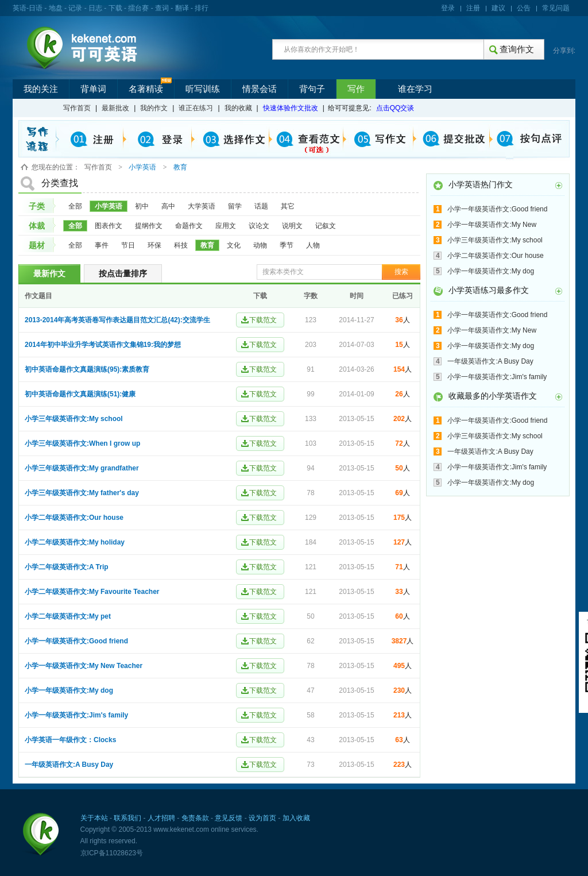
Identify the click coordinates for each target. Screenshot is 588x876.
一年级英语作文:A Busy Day (69, 765)
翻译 (182, 8)
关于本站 (94, 818)
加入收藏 (296, 818)
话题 (261, 206)
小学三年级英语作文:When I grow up (82, 443)
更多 (559, 186)
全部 (75, 206)
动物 (260, 245)
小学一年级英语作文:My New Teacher (84, 666)
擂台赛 (138, 8)
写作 (356, 89)
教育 (207, 245)
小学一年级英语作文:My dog (69, 690)
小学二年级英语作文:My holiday (75, 542)
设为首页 (262, 818)
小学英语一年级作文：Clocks (70, 740)
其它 (288, 206)
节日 (128, 245)
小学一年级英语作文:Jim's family (76, 715)
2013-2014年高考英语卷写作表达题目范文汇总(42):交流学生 (117, 320)
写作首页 (77, 108)
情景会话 (260, 89)
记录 (75, 8)
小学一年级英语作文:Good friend (76, 641)
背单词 (93, 89)
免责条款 (195, 818)
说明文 (292, 226)
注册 (473, 8)
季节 (287, 245)
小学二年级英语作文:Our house (74, 518)
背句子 (312, 89)
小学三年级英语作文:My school (74, 419)
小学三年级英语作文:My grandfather (82, 468)
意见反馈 (229, 818)
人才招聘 (161, 818)
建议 (498, 8)
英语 (20, 8)
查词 (162, 8)
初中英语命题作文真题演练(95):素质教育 (87, 369)
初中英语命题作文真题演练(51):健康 (80, 394)
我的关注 (41, 89)
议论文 (259, 226)
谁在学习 (415, 89)
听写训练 (203, 89)
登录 (448, 8)
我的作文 (154, 108)
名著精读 (146, 89)
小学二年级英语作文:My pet (68, 616)
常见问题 (556, 8)
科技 (181, 245)
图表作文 (109, 226)
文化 (234, 245)
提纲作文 (149, 226)
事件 (102, 245)
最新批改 (115, 108)
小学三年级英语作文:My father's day (82, 493)
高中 (168, 206)
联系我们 (127, 818)
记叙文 (326, 226)
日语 (36, 8)
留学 (235, 206)
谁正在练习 (196, 108)
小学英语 (109, 206)
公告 (524, 8)
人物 (313, 245)
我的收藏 (238, 108)
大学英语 (202, 206)
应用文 (226, 226)
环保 (154, 245)
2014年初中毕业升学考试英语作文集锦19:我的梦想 (103, 345)
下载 (115, 8)
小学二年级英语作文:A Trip (67, 567)
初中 (142, 206)
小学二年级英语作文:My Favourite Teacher (92, 592)
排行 (202, 8)
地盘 (56, 8)
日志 (95, 8)
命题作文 (189, 226)
